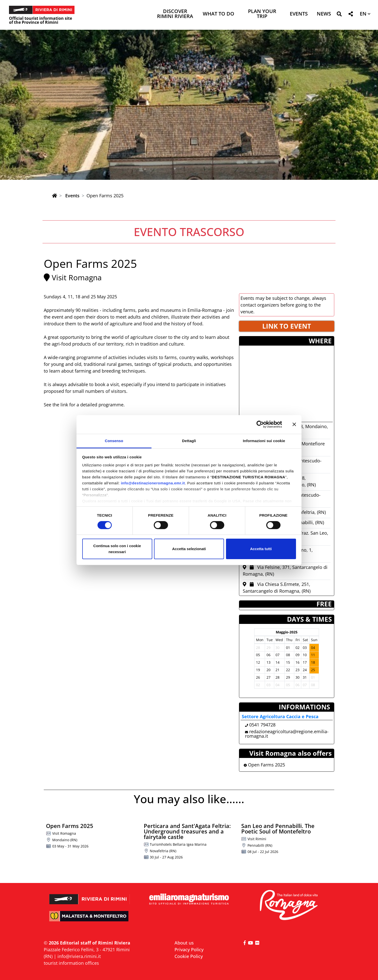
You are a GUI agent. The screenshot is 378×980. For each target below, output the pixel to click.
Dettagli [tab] (189, 440)
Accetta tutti (261, 549)
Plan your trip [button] (262, 14)
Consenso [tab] (114, 440)
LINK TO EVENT (287, 326)
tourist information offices (71, 963)
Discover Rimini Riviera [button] (175, 14)
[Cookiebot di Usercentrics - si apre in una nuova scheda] (260, 424)
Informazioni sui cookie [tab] (264, 440)
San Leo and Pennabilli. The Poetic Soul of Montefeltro (278, 828)
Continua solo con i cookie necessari (117, 549)
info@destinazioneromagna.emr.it (153, 483)
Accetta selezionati (189, 549)
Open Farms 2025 (264, 765)
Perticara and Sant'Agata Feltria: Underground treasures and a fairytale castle (187, 831)
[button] (339, 15)
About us (184, 943)
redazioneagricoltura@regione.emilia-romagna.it (287, 734)
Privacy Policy (189, 949)
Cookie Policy (189, 956)
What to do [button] (218, 14)
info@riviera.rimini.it (79, 956)
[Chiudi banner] (294, 424)
